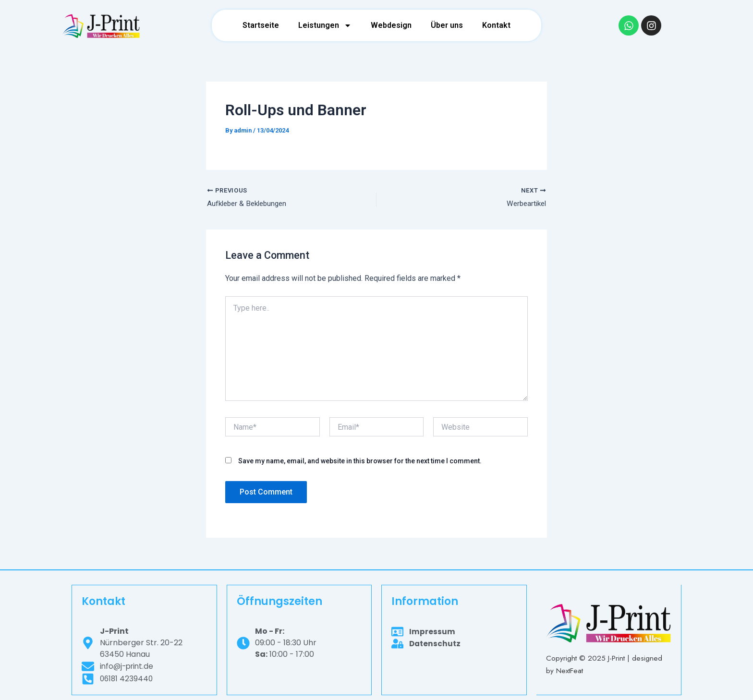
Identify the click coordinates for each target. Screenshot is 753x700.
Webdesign (391, 25)
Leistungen (325, 25)
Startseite (261, 25)
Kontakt (496, 25)
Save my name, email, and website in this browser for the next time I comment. (360, 462)
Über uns (447, 25)
